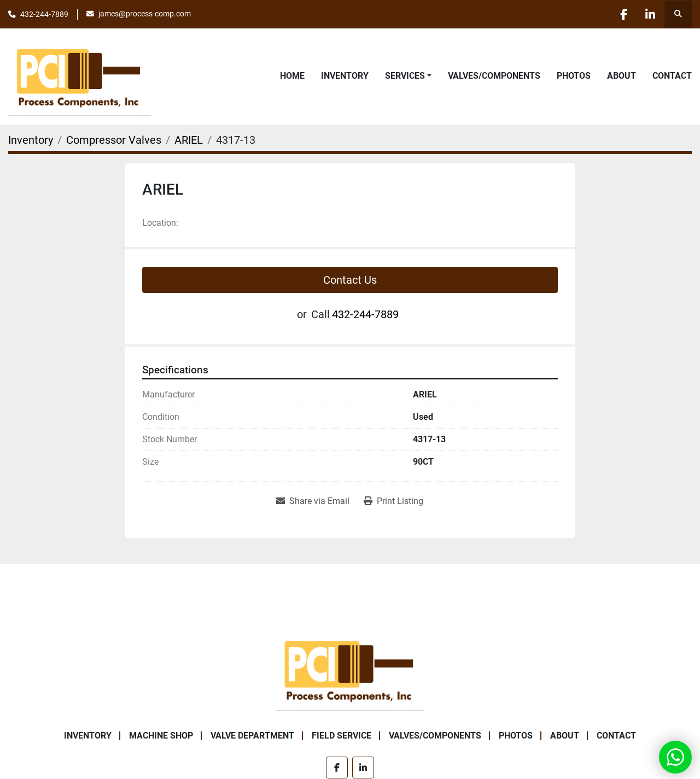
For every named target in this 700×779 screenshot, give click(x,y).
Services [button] (405, 76)
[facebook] (622, 14)
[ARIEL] (189, 140)
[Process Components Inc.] (350, 669)
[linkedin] (650, 14)
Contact (672, 76)
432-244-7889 (44, 14)
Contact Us (350, 280)
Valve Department (252, 736)
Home (292, 76)
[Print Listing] (393, 501)
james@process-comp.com (145, 14)
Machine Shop (161, 736)
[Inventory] (31, 140)
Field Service (342, 736)
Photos (574, 76)
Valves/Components (494, 76)
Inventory (345, 76)
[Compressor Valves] (114, 140)
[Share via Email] (313, 501)
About (622, 76)
